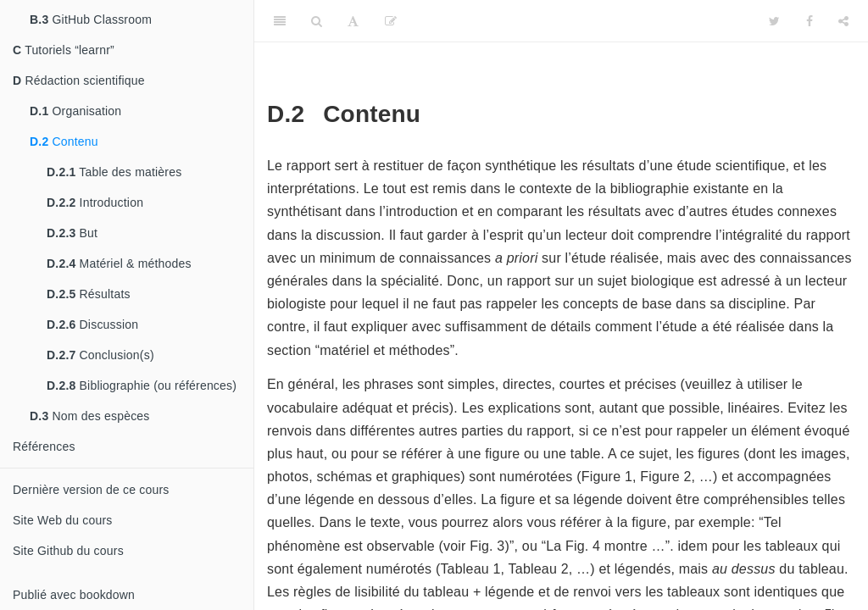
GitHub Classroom (91, 19)
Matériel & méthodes (119, 263)
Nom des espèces (90, 416)
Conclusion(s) (100, 355)
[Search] (317, 21)
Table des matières (114, 172)
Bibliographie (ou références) (142, 385)
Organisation (75, 111)
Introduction (95, 202)
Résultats (89, 294)
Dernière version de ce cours (91, 490)
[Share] (843, 21)
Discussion (92, 324)
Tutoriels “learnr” (64, 50)
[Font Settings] (353, 21)
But (72, 233)
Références (44, 446)
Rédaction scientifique (79, 80)
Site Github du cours (68, 551)
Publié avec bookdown (74, 595)
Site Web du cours (63, 520)
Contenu (64, 141)
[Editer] (391, 21)
